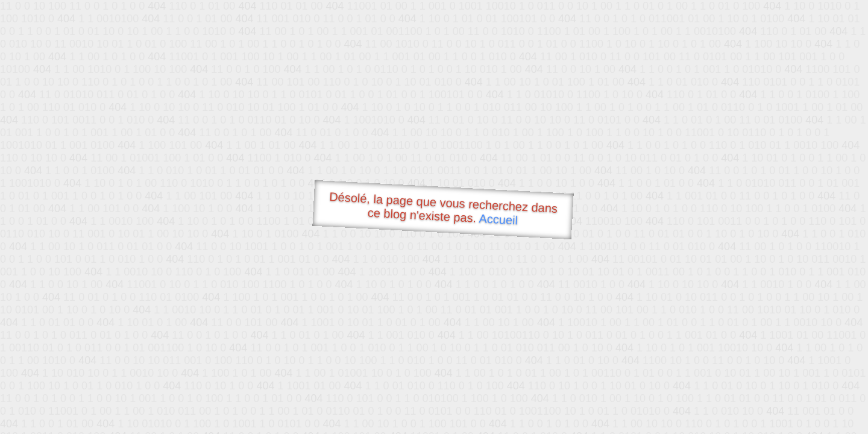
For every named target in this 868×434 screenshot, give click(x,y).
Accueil (498, 219)
